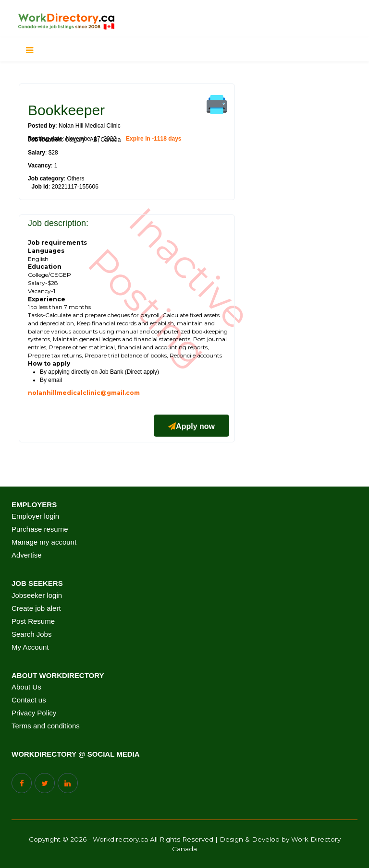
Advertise (27, 555)
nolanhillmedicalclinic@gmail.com (84, 393)
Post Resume (33, 621)
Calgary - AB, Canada (93, 140)
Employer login (35, 516)
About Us (26, 687)
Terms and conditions (46, 726)
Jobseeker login (37, 595)
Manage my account (44, 542)
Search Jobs (31, 634)
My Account (30, 647)
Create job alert (36, 608)
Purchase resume (40, 529)
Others (75, 178)
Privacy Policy (34, 713)
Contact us (29, 700)
